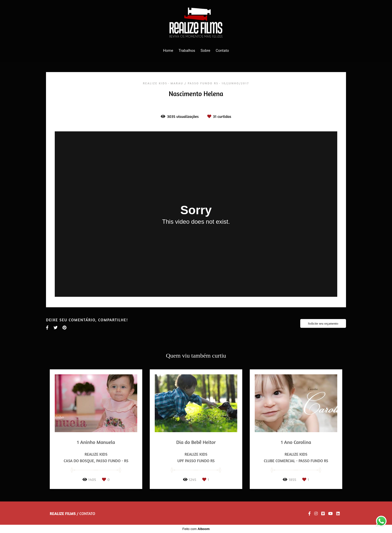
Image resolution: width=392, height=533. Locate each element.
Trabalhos (187, 51)
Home (168, 51)
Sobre (205, 51)
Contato (222, 51)
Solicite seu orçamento (323, 323)
